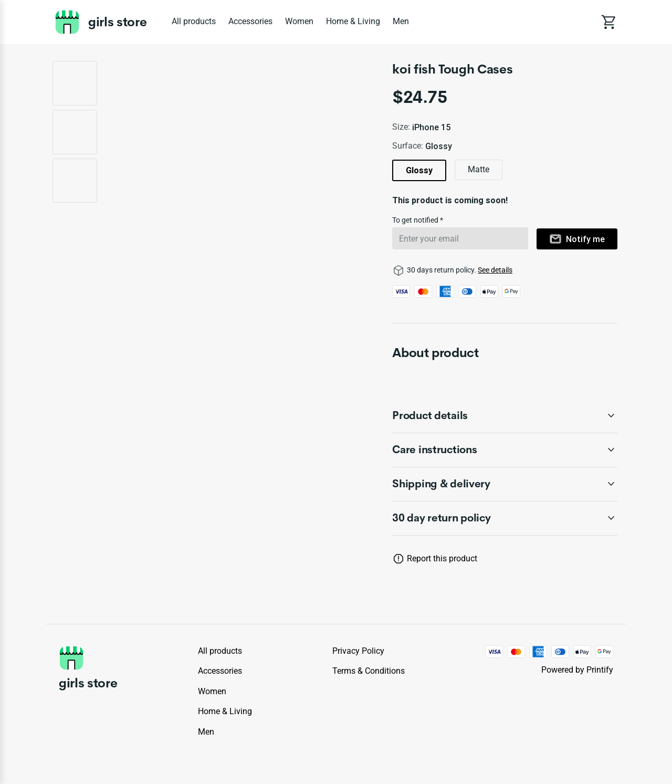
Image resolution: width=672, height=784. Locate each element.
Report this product (442, 558)
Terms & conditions (369, 671)
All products (194, 21)
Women (299, 21)
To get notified (416, 220)
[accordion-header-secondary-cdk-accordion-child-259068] (505, 450)
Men (401, 21)
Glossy (419, 170)
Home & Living (353, 21)
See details (495, 270)
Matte (479, 169)
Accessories (250, 21)
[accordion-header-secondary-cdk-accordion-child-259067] (505, 416)
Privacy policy (358, 651)
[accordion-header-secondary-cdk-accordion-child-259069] (505, 484)
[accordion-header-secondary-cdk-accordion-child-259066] (505, 518)
